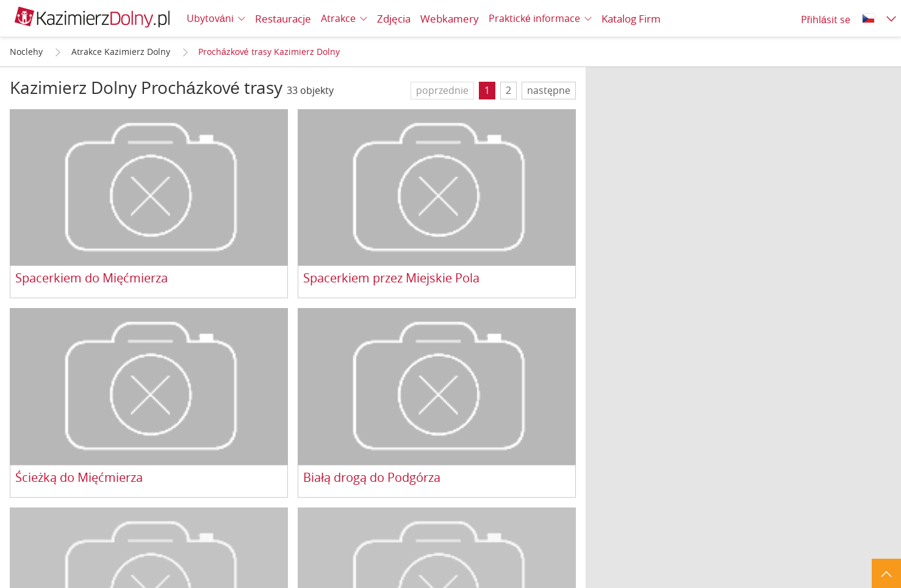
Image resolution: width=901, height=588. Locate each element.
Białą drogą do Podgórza (372, 478)
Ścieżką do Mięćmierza (79, 478)
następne (549, 90)
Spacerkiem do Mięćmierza (92, 278)
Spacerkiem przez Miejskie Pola (391, 278)
